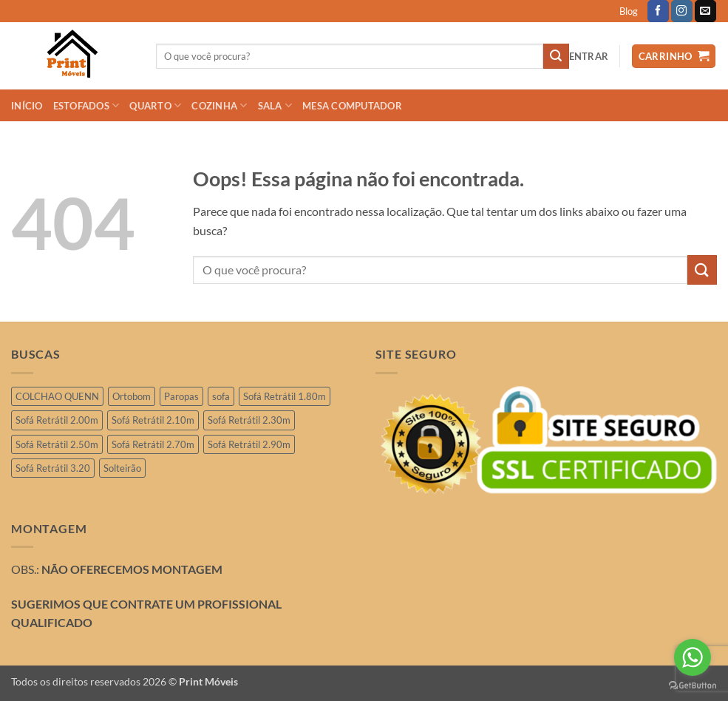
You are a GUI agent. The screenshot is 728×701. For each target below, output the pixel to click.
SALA (275, 105)
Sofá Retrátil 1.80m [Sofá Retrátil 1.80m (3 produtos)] (285, 396)
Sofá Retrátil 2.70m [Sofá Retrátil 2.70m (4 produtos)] (153, 444)
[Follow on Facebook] (658, 11)
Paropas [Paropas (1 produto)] (181, 396)
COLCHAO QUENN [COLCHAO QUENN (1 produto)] (57, 396)
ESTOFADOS (86, 105)
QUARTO (155, 105)
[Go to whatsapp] (693, 657)
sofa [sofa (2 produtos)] (221, 396)
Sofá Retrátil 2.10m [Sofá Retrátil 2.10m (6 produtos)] (153, 420)
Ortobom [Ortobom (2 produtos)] (132, 396)
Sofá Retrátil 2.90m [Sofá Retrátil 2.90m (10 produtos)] (249, 444)
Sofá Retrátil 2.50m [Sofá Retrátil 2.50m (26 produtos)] (57, 444)
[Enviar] (556, 56)
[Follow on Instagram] (682, 11)
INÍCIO (27, 106)
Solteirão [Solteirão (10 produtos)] (122, 468)
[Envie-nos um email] (705, 11)
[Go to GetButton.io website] (693, 686)
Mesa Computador (352, 106)
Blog (629, 11)
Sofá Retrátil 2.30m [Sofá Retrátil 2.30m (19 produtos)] (249, 420)
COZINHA (219, 105)
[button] (589, 56)
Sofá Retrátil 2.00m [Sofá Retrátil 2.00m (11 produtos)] (57, 420)
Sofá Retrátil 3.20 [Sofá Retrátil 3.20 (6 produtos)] (53, 468)
